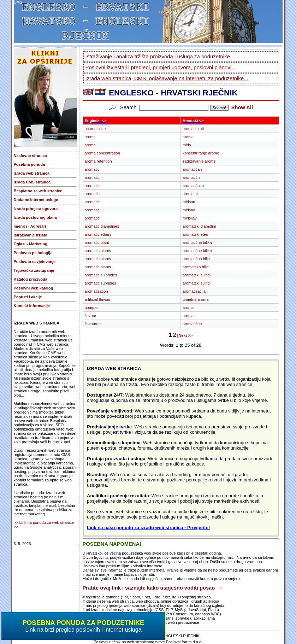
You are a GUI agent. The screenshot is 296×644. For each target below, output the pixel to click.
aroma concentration (102, 153)
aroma (90, 137)
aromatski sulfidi (197, 275)
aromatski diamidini (199, 226)
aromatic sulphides (101, 275)
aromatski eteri (195, 234)
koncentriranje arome (201, 153)
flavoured (93, 324)
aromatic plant (97, 242)
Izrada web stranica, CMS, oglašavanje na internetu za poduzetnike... (167, 78)
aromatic (92, 169)
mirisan (189, 202)
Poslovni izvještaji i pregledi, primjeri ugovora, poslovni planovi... (161, 67)
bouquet (92, 308)
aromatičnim (193, 186)
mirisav (189, 210)
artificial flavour (98, 299)
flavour (91, 316)
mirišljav (190, 218)
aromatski (191, 194)
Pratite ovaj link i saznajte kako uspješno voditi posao (149, 588)
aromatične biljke (197, 251)
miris (187, 145)
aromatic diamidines (102, 226)
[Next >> (185, 335)
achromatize (95, 129)
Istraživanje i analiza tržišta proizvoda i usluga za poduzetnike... (160, 56)
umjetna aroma (196, 299)
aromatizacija (194, 291)
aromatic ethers (98, 234)
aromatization (96, 291)
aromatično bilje (196, 259)
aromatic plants (98, 251)
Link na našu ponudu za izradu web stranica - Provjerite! (148, 528)
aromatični (192, 177)
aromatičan (192, 169)
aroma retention (98, 161)
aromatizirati (193, 129)
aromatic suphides (100, 283)
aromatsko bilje (196, 267)
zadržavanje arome (199, 161)
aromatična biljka (197, 242)
